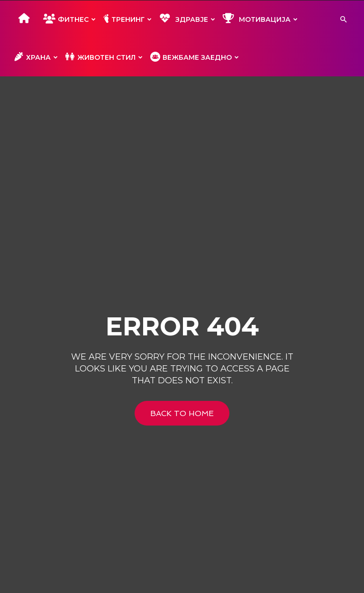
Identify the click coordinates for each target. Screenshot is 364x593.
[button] (343, 20)
